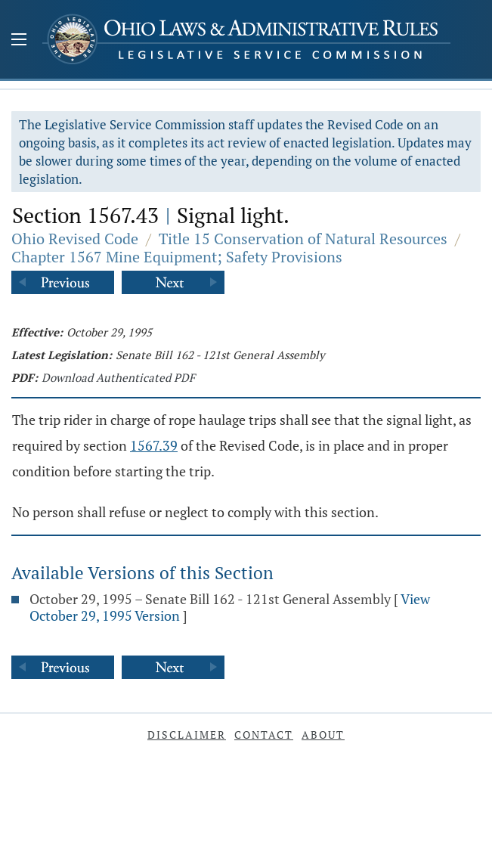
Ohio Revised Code (75, 239)
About (323, 735)
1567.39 (154, 445)
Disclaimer (187, 735)
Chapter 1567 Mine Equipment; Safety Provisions (177, 257)
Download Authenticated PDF (118, 377)
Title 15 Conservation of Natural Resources (303, 239)
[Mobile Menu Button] (19, 41)
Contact (264, 735)
